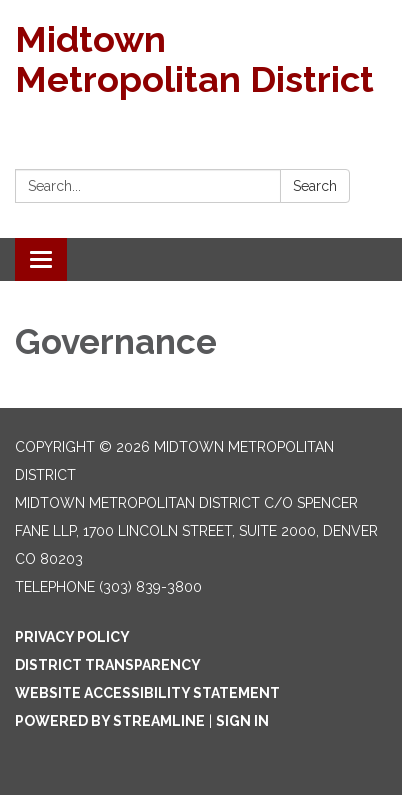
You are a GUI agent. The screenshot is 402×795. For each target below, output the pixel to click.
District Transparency (108, 665)
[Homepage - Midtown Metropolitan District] (201, 59)
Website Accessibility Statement (147, 693)
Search (315, 186)
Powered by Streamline (110, 721)
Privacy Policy (72, 637)
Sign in (242, 721)
